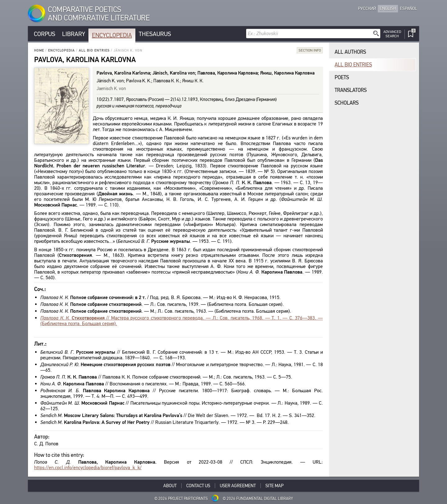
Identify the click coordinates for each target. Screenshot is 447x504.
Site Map (275, 486)
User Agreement (238, 486)
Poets (342, 77)
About (170, 486)
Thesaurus (155, 34)
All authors (350, 52)
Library (74, 34)
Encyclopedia (112, 35)
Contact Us (198, 486)
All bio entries (94, 50)
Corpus (45, 34)
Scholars (347, 103)
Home (39, 50)
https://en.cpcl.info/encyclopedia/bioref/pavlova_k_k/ (88, 468)
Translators (351, 90)
